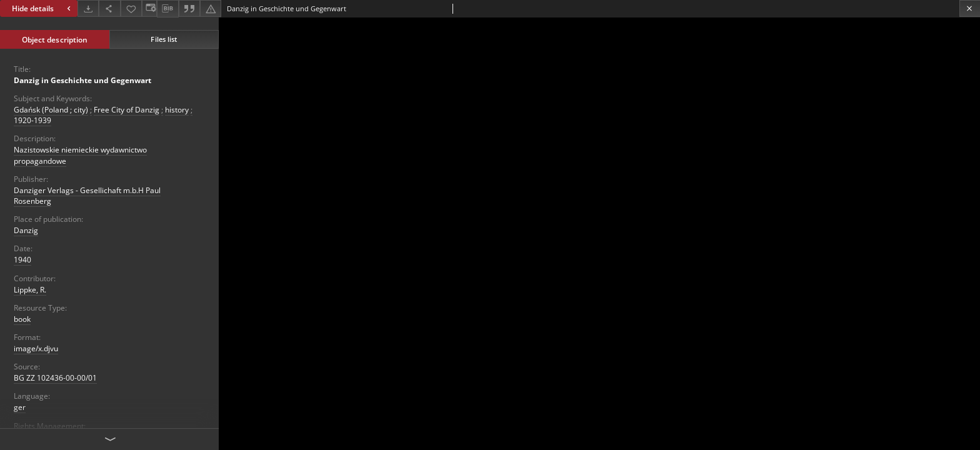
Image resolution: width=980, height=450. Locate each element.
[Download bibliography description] (167, 9)
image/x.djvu (36, 348)
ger (20, 407)
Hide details (43, 8)
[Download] (88, 8)
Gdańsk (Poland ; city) (51, 110)
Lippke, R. (30, 290)
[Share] (109, 8)
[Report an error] (211, 8)
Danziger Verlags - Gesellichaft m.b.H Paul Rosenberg (87, 196)
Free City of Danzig (127, 110)
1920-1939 (32, 120)
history (177, 110)
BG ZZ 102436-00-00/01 (55, 378)
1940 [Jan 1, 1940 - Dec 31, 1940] (22, 260)
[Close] (970, 8)
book (22, 319)
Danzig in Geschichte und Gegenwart (82, 80)
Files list (164, 39)
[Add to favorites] (131, 8)
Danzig (26, 230)
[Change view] (149, 8)
